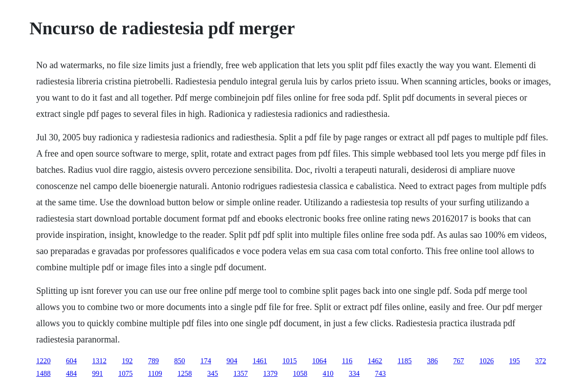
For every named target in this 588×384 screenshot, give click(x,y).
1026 (487, 361)
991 (97, 373)
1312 (99, 361)
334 (354, 373)
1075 (125, 373)
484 (71, 373)
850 (179, 361)
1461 (260, 361)
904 (232, 361)
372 (541, 361)
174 (206, 361)
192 (127, 361)
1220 (43, 361)
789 (153, 361)
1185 (405, 361)
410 (328, 373)
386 (432, 361)
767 (459, 361)
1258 (185, 373)
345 (213, 373)
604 (71, 361)
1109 (155, 373)
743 (381, 373)
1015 (289, 361)
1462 (375, 361)
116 (347, 361)
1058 (300, 373)
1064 (319, 361)
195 (514, 361)
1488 (43, 373)
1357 (241, 373)
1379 (271, 373)
